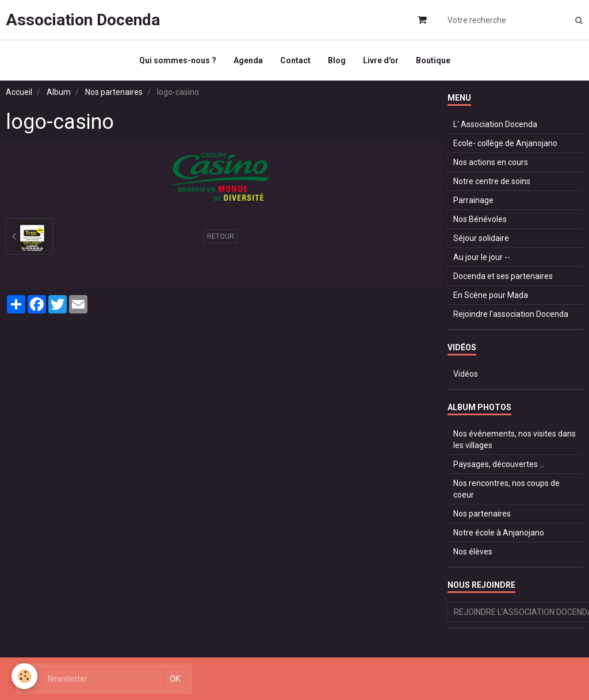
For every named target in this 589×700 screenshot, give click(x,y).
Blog (337, 60)
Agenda (248, 60)
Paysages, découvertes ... (499, 464)
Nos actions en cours (491, 162)
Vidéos (466, 374)
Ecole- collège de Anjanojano (505, 143)
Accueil (19, 92)
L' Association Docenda (495, 124)
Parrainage (473, 200)
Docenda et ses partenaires (503, 276)
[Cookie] (24, 676)
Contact (295, 60)
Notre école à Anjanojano (499, 533)
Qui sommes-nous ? (178, 60)
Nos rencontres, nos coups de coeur (506, 489)
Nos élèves (473, 552)
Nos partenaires (114, 92)
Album (59, 92)
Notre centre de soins (492, 181)
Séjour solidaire (481, 238)
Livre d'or (381, 60)
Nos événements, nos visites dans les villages (515, 439)
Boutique (433, 60)
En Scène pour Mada (491, 295)
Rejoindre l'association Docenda (511, 314)
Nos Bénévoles (480, 219)
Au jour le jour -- (482, 257)
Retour (221, 236)
